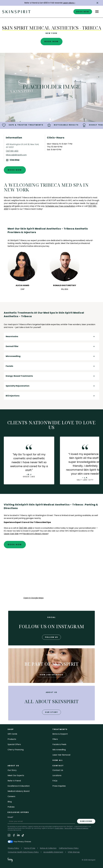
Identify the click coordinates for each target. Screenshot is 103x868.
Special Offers (14, 744)
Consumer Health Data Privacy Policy (23, 852)
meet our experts (16, 775)
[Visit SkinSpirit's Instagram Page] (9, 836)
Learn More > (69, 3)
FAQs (55, 781)
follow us (51, 637)
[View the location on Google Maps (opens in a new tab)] (13, 160)
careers (11, 796)
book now (83, 12)
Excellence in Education (19, 786)
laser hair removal (61, 755)
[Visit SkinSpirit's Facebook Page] (14, 836)
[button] (97, 3)
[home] (16, 12)
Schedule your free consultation (60, 206)
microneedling (59, 750)
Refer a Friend (14, 781)
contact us (58, 770)
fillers (55, 739)
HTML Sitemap (74, 852)
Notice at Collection (82, 828)
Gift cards (12, 734)
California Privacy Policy (69, 848)
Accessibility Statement (53, 852)
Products (12, 739)
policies (11, 807)
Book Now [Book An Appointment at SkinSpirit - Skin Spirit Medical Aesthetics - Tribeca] (52, 41)
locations (57, 775)
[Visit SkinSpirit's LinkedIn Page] (18, 836)
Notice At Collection (48, 848)
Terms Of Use (29, 848)
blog (10, 802)
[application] (52, 575)
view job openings (51, 675)
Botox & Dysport (60, 734)
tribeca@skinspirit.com (16, 155)
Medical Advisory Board (18, 791)
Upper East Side (11, 534)
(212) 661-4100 (12, 151)
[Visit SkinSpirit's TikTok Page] (23, 836)
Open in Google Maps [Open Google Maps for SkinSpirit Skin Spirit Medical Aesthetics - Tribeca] (33, 598)
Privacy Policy (59, 828)
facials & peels (59, 744)
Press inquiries (59, 786)
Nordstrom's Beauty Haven (36, 534)
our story (51, 712)
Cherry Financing (16, 750)
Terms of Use (68, 828)
